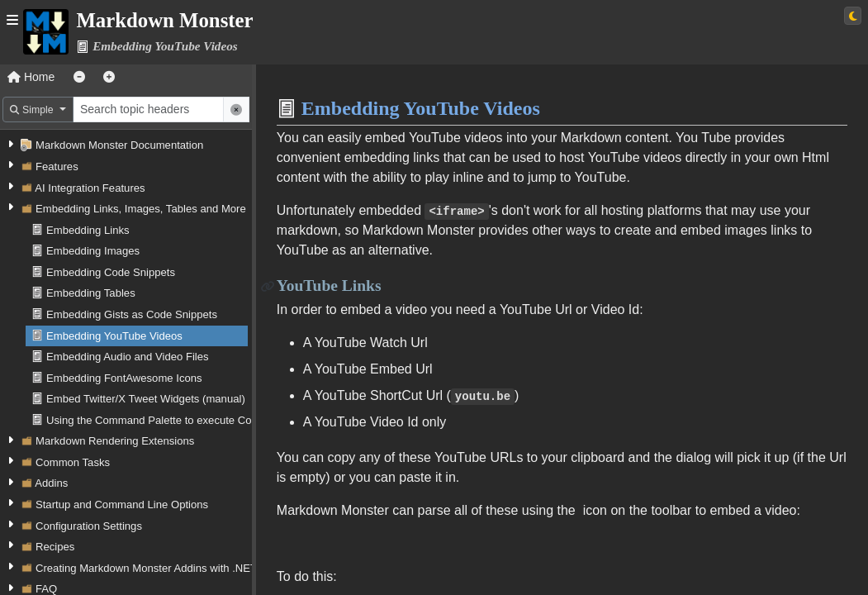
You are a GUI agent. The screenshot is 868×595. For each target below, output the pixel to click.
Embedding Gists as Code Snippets (132, 314)
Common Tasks (73, 462)
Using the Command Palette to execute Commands (170, 420)
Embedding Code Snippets (111, 272)
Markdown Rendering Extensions (115, 441)
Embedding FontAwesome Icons (124, 378)
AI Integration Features (90, 188)
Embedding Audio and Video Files (128, 357)
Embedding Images (93, 251)
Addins (51, 483)
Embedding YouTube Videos (114, 336)
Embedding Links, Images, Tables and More (141, 209)
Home (31, 77)
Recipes (55, 547)
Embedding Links (88, 230)
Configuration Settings (89, 526)
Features (57, 167)
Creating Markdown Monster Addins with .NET (146, 568)
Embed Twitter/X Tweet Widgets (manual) (146, 399)
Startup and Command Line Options (122, 505)
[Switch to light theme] (853, 16)
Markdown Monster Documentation (119, 145)
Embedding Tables (91, 293)
